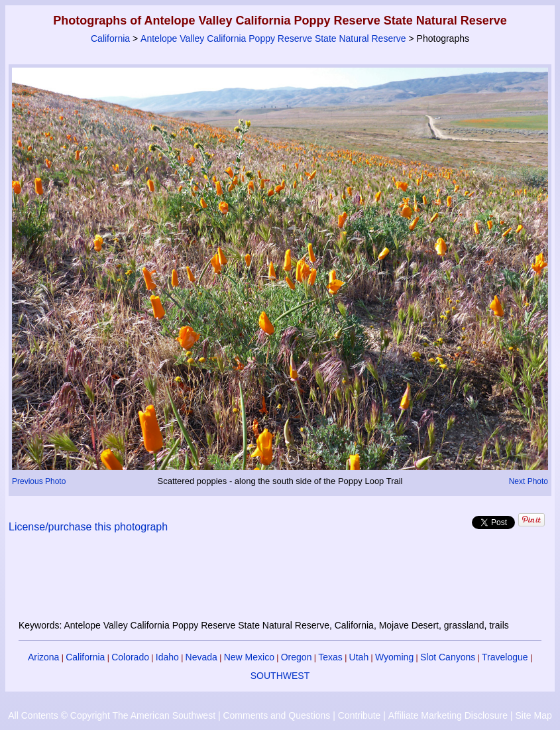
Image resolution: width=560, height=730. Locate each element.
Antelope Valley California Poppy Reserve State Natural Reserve (273, 38)
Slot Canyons (448, 657)
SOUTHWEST (280, 676)
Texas (330, 657)
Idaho (167, 657)
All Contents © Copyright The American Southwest (112, 715)
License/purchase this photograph (88, 527)
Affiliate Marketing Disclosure (448, 715)
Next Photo (529, 481)
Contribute (360, 715)
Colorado (130, 657)
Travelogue (505, 657)
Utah (359, 657)
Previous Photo (39, 481)
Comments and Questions (276, 715)
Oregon (297, 657)
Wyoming (394, 657)
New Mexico (249, 657)
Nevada (201, 657)
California (110, 38)
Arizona (43, 657)
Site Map (533, 715)
